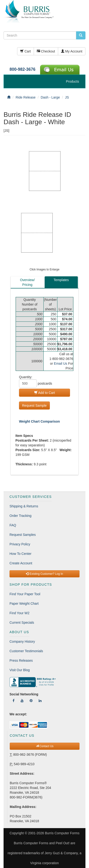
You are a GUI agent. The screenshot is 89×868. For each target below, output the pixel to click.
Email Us (61, 363)
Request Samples (23, 535)
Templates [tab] (61, 280)
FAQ (13, 525)
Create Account (21, 563)
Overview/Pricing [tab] (27, 282)
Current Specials (22, 623)
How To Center (20, 554)
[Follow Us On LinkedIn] (40, 701)
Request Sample (34, 406)
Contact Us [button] (45, 746)
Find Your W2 (19, 613)
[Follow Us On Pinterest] (31, 701)
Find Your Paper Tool (25, 594)
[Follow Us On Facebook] (14, 701)
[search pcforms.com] (81, 35)
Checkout (46, 51)
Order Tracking (21, 516)
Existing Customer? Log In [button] (44, 574)
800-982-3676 (22, 69)
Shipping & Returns (24, 506)
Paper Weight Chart (24, 604)
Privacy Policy (20, 544)
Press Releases (21, 660)
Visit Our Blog (20, 670)
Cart (25, 51)
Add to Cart (45, 393)
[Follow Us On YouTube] (22, 701)
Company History (22, 642)
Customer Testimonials (26, 651)
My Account (72, 51)
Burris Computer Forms (62, 833)
